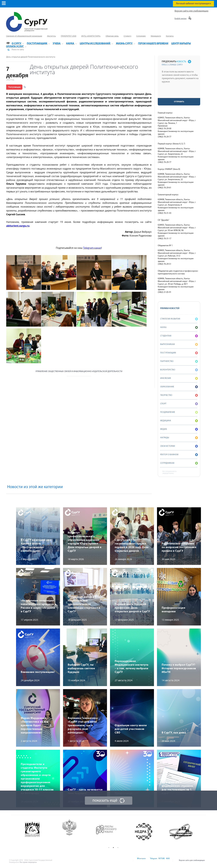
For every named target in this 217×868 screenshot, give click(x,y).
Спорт (179, 404)
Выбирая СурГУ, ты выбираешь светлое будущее (81, 669)
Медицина (179, 421)
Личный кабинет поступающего (193, 4)
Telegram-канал (92, 248)
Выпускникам (179, 344)
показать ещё (105, 801)
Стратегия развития (179, 319)
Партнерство (179, 361)
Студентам (179, 336)
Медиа (179, 429)
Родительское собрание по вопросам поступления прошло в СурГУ (179, 547)
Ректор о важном (179, 455)
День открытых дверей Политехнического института (31, 57)
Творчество (179, 395)
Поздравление (179, 412)
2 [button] (113, 848)
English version (181, 19)
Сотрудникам (179, 463)
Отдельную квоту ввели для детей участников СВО (131, 729)
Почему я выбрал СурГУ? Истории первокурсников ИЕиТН (179, 669)
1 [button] (109, 848)
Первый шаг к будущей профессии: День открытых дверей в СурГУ (132, 608)
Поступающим (14, 87)
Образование (179, 387)
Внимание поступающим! (38, 672)
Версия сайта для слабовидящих (191, 11)
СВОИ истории (179, 446)
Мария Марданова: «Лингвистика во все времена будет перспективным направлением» (35, 726)
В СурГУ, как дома (174, 733)
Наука (179, 327)
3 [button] (118, 848)
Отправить (179, 102)
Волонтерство (179, 370)
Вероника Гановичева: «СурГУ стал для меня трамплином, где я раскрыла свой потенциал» (83, 726)
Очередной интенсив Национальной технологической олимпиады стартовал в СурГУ (84, 604)
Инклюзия (179, 378)
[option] (39, 832)
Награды (179, 438)
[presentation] (179, 92)
